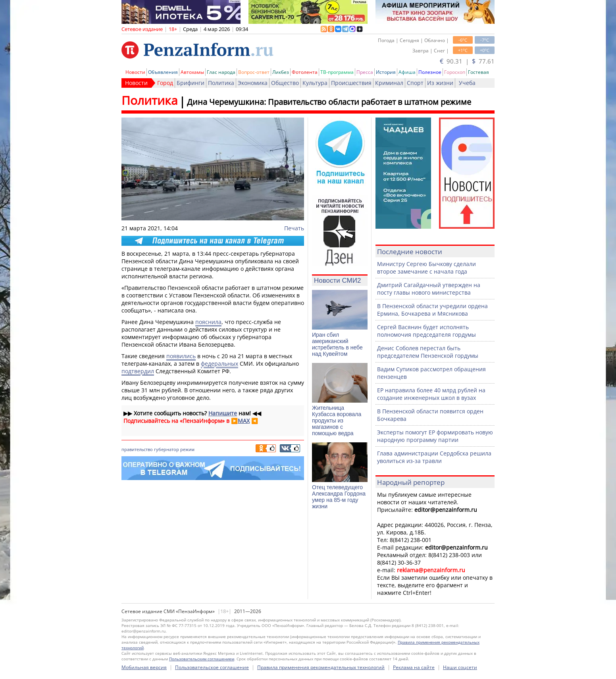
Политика (221, 83)
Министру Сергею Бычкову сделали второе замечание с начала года (426, 268)
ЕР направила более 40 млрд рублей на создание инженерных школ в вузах (431, 394)
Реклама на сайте (414, 667)
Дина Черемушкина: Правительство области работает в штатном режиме (329, 102)
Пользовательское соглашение (212, 667)
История (386, 72)
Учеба (467, 83)
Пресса (365, 72)
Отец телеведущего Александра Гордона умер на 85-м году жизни (339, 497)
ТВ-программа (337, 72)
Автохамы (192, 72)
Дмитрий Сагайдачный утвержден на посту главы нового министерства (429, 289)
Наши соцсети (460, 667)
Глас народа (221, 72)
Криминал (389, 83)
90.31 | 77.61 (467, 61)
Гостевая (478, 72)
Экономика (253, 83)
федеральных (219, 364)
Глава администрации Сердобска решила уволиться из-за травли (434, 457)
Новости (135, 72)
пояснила (208, 322)
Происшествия (351, 83)
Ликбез (281, 72)
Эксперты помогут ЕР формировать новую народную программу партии (435, 436)
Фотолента (305, 72)
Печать (294, 228)
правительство (137, 449)
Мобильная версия (144, 667)
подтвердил (138, 371)
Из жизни (440, 83)
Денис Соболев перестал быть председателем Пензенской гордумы (428, 352)
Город (165, 83)
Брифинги (191, 83)
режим (187, 449)
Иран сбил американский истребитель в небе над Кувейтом (337, 344)
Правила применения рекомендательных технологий (321, 667)
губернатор (167, 449)
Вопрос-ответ (254, 72)
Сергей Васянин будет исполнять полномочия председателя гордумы (426, 331)
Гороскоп (455, 72)
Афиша (407, 72)
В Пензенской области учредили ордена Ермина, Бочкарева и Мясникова (432, 310)
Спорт (415, 83)
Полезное (430, 72)
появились (181, 356)
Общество (285, 83)
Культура (315, 83)
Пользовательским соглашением (202, 659)
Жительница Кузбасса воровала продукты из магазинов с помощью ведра (337, 421)
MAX (244, 421)
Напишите (223, 413)
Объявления (163, 72)
